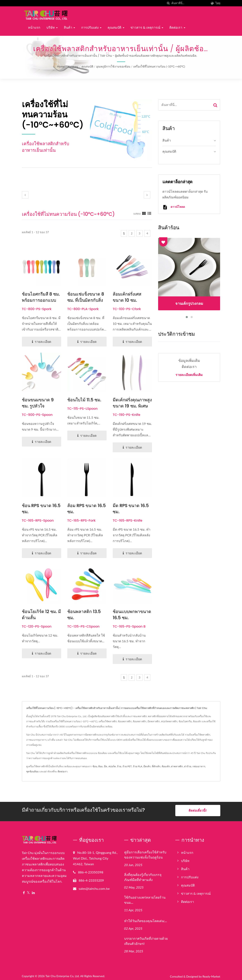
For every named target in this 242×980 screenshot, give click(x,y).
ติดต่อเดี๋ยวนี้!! (198, 810)
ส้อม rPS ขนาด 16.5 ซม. (87, 509)
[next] (147, 195)
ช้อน (95, 766)
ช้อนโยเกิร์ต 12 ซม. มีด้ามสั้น (42, 615)
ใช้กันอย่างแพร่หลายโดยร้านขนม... (145, 898)
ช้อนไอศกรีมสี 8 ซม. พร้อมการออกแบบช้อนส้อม (41, 300)
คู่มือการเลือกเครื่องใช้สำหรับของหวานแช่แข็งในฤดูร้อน (145, 853)
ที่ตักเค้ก (156, 766)
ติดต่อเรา (177, 28)
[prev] (25, 195)
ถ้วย (119, 766)
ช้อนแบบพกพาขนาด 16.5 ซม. (132, 615)
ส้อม (100, 766)
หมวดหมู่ (73, 66)
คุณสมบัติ (116, 28)
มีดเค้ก (147, 766)
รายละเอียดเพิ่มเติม (189, 375)
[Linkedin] (33, 891)
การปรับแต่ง (91, 28)
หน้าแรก (34, 28)
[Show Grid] (144, 213)
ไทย (218, 3)
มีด (106, 766)
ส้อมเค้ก (166, 766)
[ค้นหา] (168, 3)
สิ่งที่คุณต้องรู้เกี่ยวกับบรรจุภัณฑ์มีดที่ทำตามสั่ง (143, 875)
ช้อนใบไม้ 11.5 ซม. (84, 400)
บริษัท (52, 28)
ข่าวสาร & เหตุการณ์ (147, 28)
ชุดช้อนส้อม (32, 771)
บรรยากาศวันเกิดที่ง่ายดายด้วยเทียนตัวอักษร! (146, 939)
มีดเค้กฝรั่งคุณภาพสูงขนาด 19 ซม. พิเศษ (132, 403)
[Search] (190, 3)
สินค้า (69, 28)
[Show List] (149, 213)
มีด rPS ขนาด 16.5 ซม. (131, 509)
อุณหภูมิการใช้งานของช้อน (113, 66)
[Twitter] (28, 891)
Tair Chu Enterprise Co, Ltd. (62, 974)
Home (61, 66)
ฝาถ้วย (188, 766)
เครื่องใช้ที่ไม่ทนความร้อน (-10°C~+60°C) (159, 66)
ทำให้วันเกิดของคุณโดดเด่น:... (146, 919)
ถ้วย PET (127, 766)
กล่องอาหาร (199, 766)
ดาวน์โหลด (174, 207)
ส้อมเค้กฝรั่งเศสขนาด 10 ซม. (127, 297)
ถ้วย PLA (138, 766)
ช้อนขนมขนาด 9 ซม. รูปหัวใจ (38, 403)
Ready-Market (211, 975)
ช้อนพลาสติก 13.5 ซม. (84, 615)
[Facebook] (24, 891)
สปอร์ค (112, 766)
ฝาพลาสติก (177, 766)
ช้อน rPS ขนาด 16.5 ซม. (41, 509)
